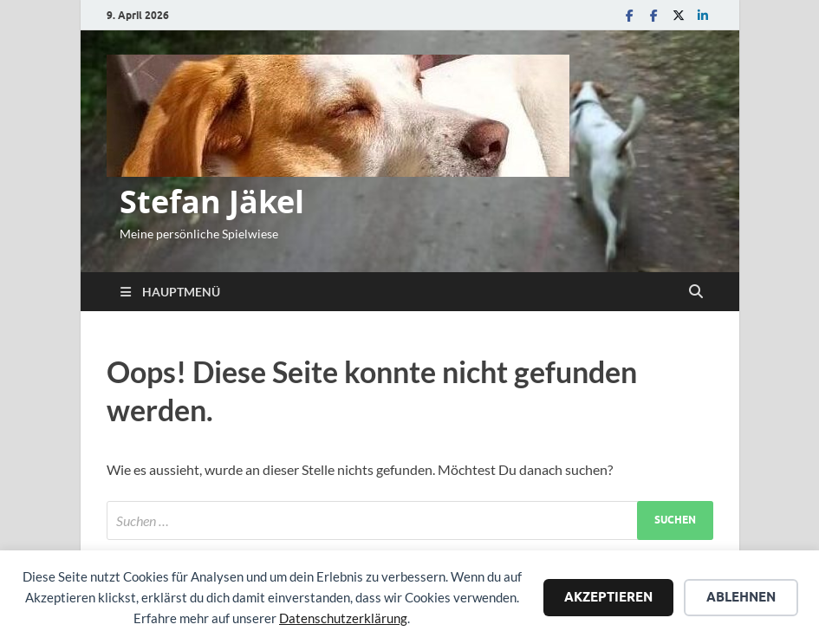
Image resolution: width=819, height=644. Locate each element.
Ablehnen (741, 597)
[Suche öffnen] (696, 292)
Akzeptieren (608, 597)
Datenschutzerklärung (343, 618)
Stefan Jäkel (212, 202)
